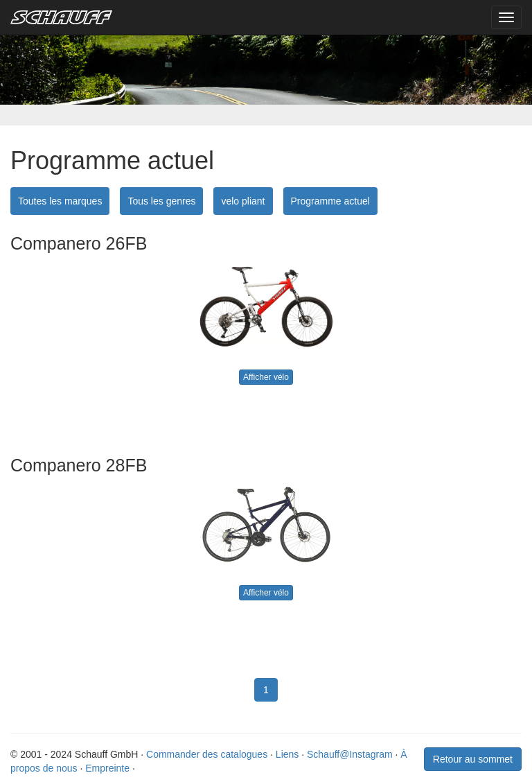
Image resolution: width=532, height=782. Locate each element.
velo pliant (243, 201)
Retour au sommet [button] (473, 759)
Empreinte (107, 768)
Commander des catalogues (207, 754)
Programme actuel (330, 201)
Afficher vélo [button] (266, 377)
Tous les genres (161, 201)
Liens (287, 754)
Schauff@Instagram (350, 754)
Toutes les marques (60, 201)
